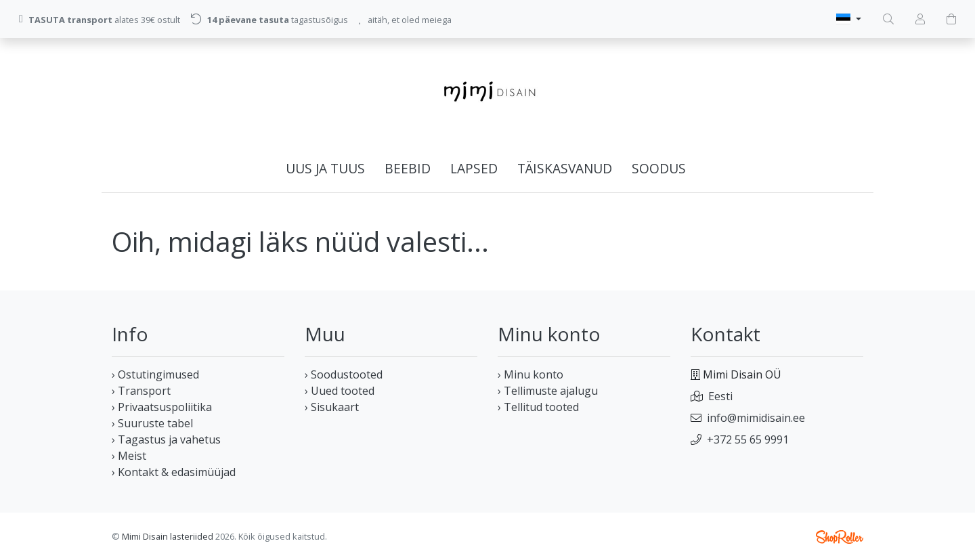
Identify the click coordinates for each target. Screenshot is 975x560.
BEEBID (408, 168)
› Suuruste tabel (152, 423)
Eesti (720, 396)
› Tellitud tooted (538, 407)
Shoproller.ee (840, 537)
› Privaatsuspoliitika (162, 407)
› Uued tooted (340, 391)
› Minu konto (530, 374)
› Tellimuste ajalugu (548, 391)
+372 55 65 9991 (748, 439)
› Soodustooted (344, 374)
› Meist (129, 456)
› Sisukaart (332, 407)
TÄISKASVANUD (565, 168)
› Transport (141, 391)
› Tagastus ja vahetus (166, 439)
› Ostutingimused (155, 374)
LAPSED (474, 168)
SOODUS (659, 168)
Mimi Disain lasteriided (168, 536)
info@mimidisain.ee (756, 418)
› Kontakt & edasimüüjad (174, 472)
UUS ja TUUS (325, 168)
